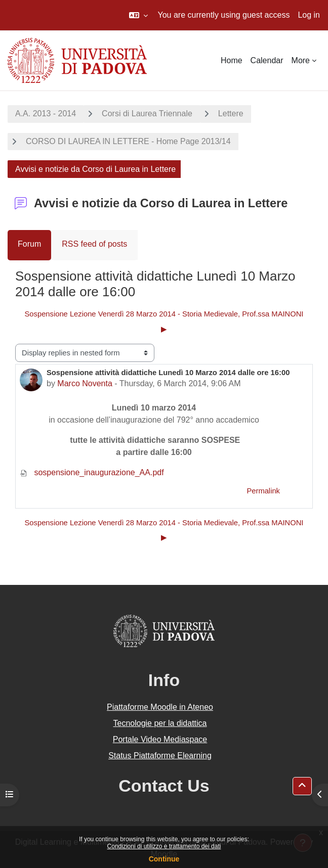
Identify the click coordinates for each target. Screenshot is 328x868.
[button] (138, 15)
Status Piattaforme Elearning (160, 756)
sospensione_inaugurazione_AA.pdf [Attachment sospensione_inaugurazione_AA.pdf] (92, 472)
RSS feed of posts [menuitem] (94, 244)
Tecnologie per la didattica (160, 723)
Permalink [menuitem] (263, 491)
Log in (309, 15)
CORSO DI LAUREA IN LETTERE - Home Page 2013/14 (128, 141)
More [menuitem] (301, 60)
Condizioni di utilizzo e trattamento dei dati (164, 846)
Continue (164, 859)
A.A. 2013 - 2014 (46, 113)
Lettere (231, 113)
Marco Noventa (85, 383)
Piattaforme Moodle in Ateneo (160, 707)
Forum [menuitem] (29, 244)
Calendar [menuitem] (267, 60)
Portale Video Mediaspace (160, 739)
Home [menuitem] (232, 60)
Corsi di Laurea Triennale (147, 113)
